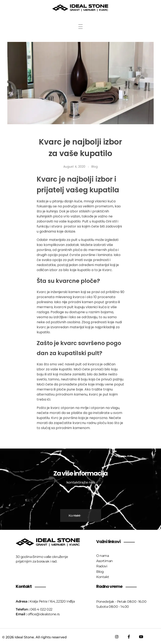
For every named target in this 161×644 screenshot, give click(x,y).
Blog (95, 167)
